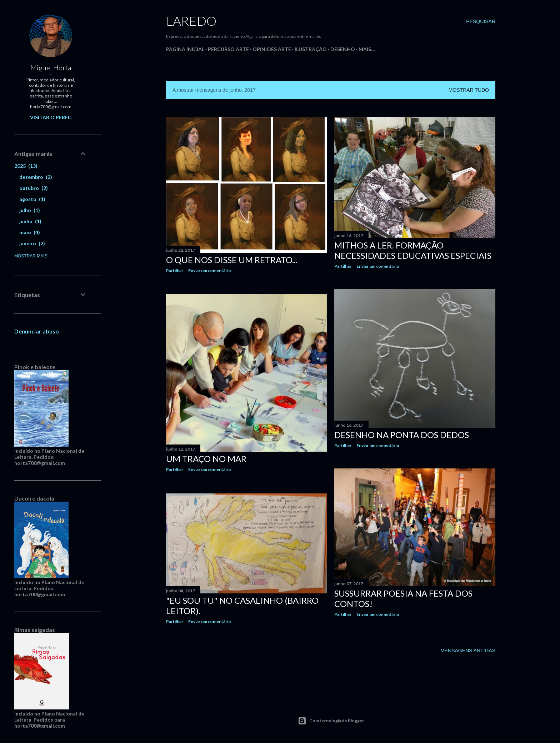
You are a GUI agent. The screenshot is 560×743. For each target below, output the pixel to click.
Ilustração (311, 49)
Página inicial (185, 49)
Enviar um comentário (210, 270)
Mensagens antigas (468, 648)
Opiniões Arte (272, 49)
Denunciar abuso (37, 331)
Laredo (191, 21)
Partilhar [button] (175, 270)
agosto (32, 199)
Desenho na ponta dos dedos (402, 435)
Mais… (367, 49)
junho (30, 221)
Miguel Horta (51, 67)
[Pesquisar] (481, 21)
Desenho (343, 49)
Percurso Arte (228, 49)
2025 (26, 166)
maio (30, 232)
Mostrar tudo (469, 90)
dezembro (36, 177)
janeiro (32, 243)
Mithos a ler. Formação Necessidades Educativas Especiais (413, 250)
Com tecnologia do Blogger (331, 721)
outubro (34, 188)
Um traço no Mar (206, 458)
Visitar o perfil (51, 117)
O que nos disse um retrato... (232, 260)
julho (30, 210)
